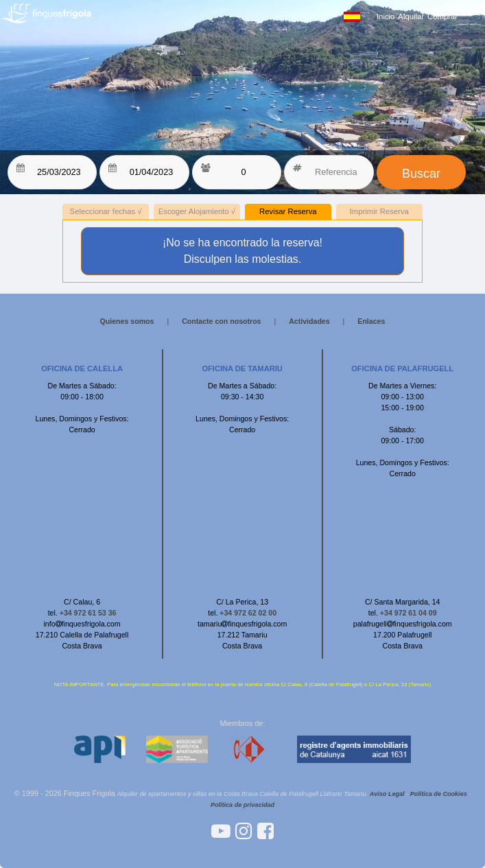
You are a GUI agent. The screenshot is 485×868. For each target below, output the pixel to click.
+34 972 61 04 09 (409, 613)
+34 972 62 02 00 (248, 613)
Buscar (421, 174)
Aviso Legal (387, 794)
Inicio (386, 16)
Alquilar (411, 16)
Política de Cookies (439, 794)
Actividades (309, 321)
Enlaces (371, 321)
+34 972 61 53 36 (88, 613)
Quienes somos (127, 321)
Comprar (442, 16)
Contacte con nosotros (221, 321)
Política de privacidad (242, 805)
